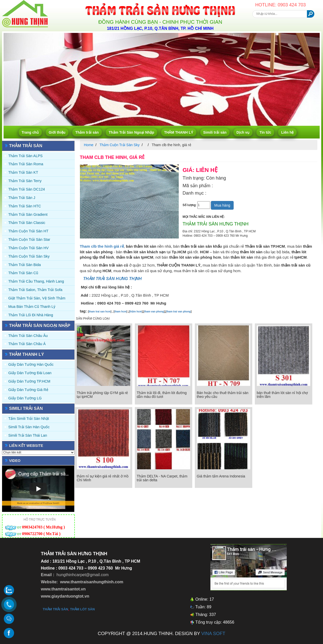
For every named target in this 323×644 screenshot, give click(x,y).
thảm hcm (136, 312)
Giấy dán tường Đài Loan (30, 373)
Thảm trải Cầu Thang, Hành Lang (36, 281)
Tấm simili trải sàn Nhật (29, 419)
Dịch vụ (243, 132)
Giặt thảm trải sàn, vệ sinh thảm (37, 298)
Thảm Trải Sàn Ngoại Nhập (131, 132)
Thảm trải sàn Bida (25, 265)
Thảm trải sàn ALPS (26, 156)
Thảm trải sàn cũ (23, 273)
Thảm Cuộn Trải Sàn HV (29, 248)
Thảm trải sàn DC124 (27, 189)
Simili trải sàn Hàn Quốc (29, 427)
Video (15, 461)
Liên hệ (287, 132)
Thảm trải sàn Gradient (28, 214)
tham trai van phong (178, 312)
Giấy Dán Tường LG (25, 398)
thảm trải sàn (55, 609)
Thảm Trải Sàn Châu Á (27, 344)
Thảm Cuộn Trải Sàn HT (28, 231)
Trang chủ (30, 132)
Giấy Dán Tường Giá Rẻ (28, 390)
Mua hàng (222, 205)
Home (89, 145)
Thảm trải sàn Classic (27, 223)
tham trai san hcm (100, 312)
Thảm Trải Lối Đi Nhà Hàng (31, 315)
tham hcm (120, 312)
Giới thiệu (57, 132)
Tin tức (265, 132)
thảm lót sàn (82, 609)
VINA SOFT (213, 634)
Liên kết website (26, 446)
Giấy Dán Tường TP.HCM (29, 381)
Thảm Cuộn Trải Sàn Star (29, 239)
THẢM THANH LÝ (179, 132)
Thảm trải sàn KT (23, 172)
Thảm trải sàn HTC (25, 206)
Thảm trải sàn (87, 132)
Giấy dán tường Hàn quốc (31, 364)
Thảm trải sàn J (22, 198)
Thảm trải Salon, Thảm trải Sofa (35, 290)
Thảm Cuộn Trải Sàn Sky (29, 256)
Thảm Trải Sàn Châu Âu (28, 336)
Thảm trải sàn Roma (26, 164)
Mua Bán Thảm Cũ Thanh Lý (32, 307)
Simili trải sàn (215, 132)
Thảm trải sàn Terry (25, 181)
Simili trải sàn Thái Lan (28, 435)
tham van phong (154, 312)
